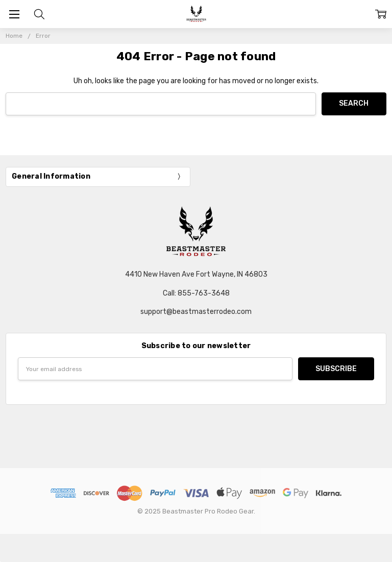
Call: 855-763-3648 (196, 293)
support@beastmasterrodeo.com (196, 312)
